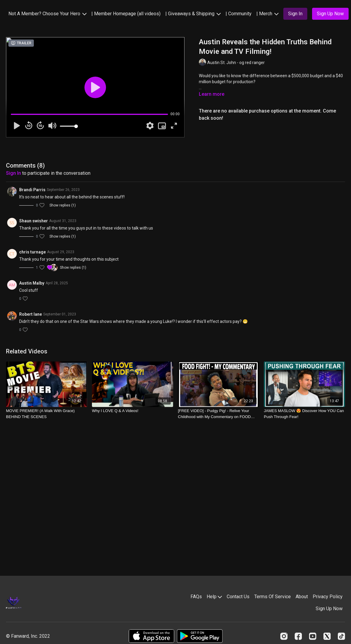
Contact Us (238, 597)
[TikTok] (341, 636)
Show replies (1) (63, 205)
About (302, 597)
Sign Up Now (329, 609)
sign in (13, 173)
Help (214, 597)
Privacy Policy (328, 597)
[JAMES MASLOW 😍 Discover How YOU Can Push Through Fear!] (304, 414)
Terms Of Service (273, 597)
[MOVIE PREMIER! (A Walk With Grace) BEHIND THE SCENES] (47, 414)
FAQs (196, 597)
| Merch (267, 14)
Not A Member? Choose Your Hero (47, 14)
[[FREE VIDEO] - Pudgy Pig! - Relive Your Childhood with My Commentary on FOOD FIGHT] (218, 414)
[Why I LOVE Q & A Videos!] (133, 411)
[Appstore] (151, 636)
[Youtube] (313, 636)
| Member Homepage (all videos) (126, 14)
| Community (239, 14)
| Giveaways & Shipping (193, 14)
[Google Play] (200, 636)
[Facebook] (298, 636)
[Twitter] (327, 636)
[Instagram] (284, 636)
